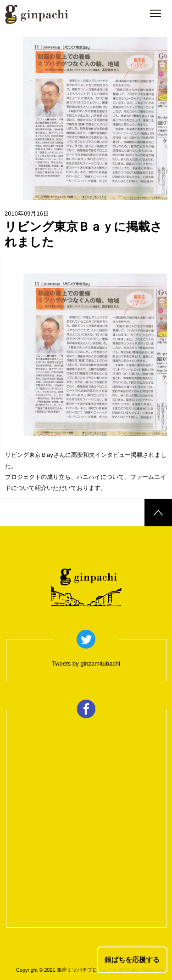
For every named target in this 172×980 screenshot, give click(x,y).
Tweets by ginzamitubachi (86, 664)
